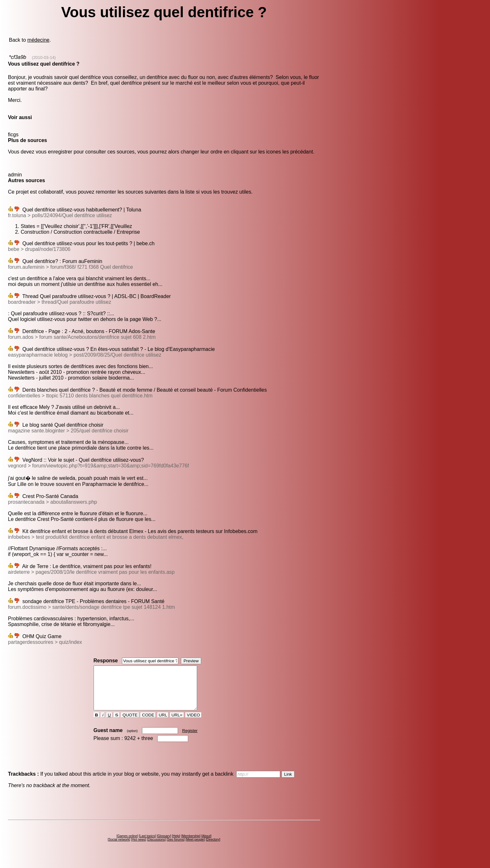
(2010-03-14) (44, 57)
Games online (127, 845)
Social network (119, 848)
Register (190, 739)
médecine (38, 40)
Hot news (138, 848)
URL (163, 724)
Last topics (147, 845)
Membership (191, 845)
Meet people (195, 848)
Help (176, 845)
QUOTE (130, 724)
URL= (177, 724)
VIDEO (193, 724)
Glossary (164, 845)
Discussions (156, 848)
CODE (148, 724)
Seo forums (176, 848)
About (206, 845)
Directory (213, 848)
